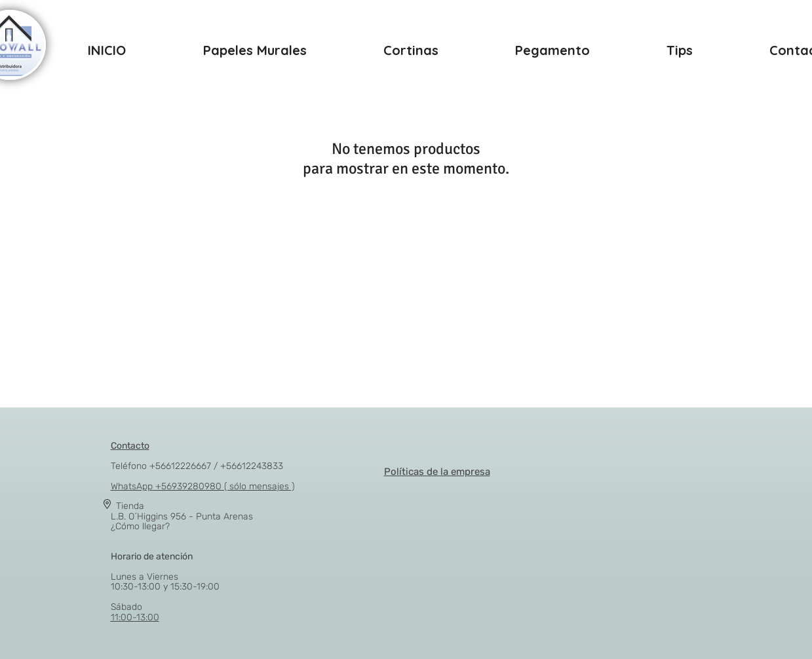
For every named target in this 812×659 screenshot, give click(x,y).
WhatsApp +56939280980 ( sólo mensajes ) (203, 486)
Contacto (130, 446)
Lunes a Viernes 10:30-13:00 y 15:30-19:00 (165, 572)
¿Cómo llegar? (140, 526)
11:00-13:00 (135, 617)
